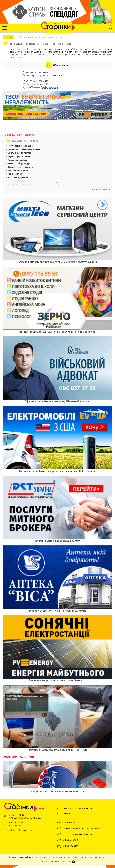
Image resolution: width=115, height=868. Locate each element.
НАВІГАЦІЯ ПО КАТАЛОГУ (20, 135)
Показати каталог (101, 190)
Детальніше (15, 57)
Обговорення (61, 65)
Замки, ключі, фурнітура (19, 163)
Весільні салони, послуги (20, 153)
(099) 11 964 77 (16, 825)
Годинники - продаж (17, 160)
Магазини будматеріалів (19, 177)
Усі (48, 65)
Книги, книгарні (15, 174)
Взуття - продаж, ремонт (19, 156)
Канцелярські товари (18, 170)
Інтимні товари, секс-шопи (20, 146)
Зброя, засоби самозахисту (20, 167)
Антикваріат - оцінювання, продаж (24, 149)
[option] (57, 778)
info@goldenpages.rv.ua (21, 830)
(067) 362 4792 (16, 823)
